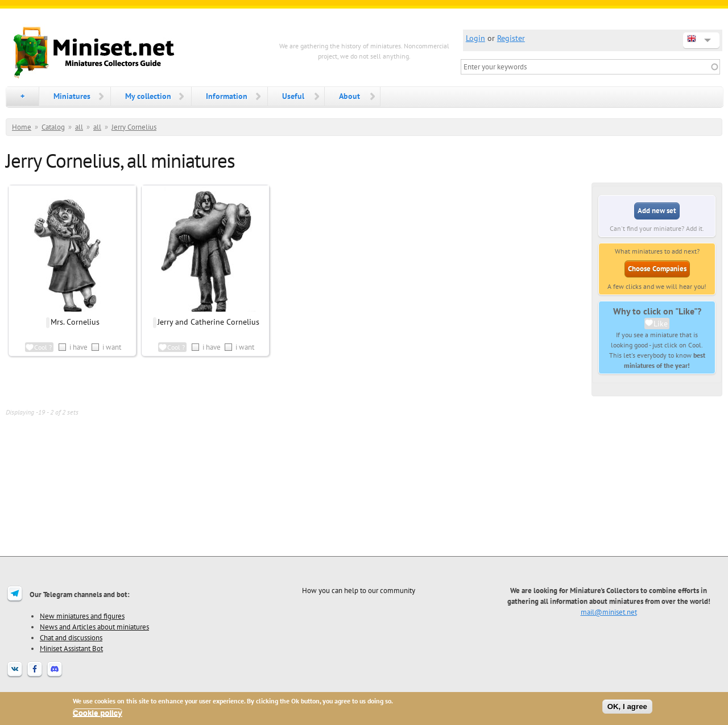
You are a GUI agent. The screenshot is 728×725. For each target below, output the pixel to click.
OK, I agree (627, 707)
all (79, 127)
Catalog (53, 127)
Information (227, 96)
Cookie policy (98, 713)
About (349, 96)
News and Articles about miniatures (94, 627)
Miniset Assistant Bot (71, 648)
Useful (293, 96)
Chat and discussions (71, 637)
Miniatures (72, 96)
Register (511, 38)
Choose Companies (657, 269)
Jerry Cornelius (134, 127)
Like (661, 324)
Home (22, 127)
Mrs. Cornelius (75, 322)
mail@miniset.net (609, 612)
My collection (148, 96)
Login (475, 38)
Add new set (657, 211)
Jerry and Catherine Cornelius (208, 322)
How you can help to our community (359, 590)
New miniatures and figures (82, 616)
